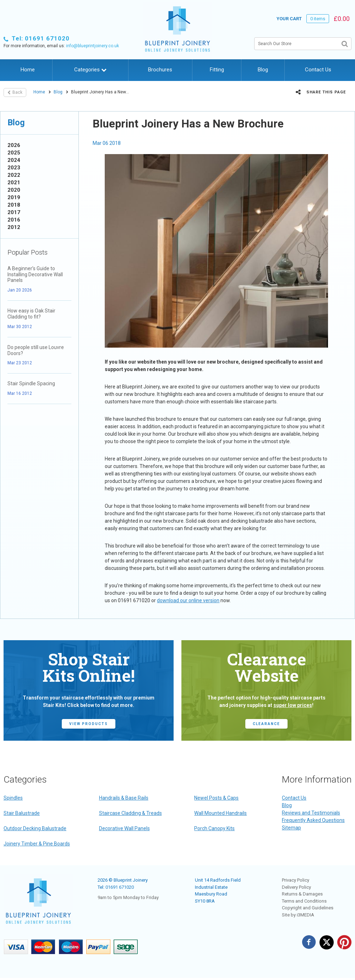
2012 (14, 227)
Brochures (160, 70)
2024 (14, 160)
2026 (14, 145)
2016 (14, 220)
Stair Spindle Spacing (31, 383)
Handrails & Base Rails (124, 798)
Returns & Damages (302, 894)
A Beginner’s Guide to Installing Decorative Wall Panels (35, 274)
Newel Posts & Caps (216, 798)
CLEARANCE (266, 724)
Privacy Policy (296, 880)
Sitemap (291, 828)
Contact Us (318, 70)
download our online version (188, 600)
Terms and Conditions (304, 901)
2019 (14, 197)
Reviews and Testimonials (311, 813)
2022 (14, 175)
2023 (14, 168)
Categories (90, 70)
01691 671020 (120, 887)
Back (15, 92)
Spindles (13, 798)
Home (28, 70)
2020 (14, 190)
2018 (14, 205)
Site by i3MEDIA (298, 915)
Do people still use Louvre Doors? (36, 350)
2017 (14, 212)
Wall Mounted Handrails (220, 813)
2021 (14, 183)
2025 (14, 153)
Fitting (217, 70)
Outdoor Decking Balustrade (35, 828)
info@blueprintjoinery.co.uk (92, 46)
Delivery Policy (296, 887)
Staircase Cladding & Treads (130, 813)
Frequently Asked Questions (313, 820)
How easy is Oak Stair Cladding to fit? (31, 314)
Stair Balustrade (22, 813)
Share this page (321, 92)
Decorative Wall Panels (124, 828)
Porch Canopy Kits (214, 828)
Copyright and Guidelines (308, 908)
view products (89, 724)
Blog (263, 70)
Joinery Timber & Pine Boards (37, 844)
